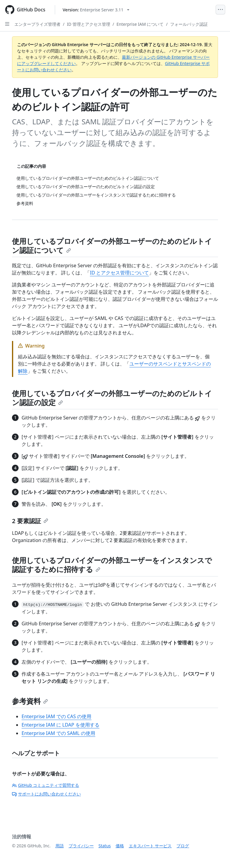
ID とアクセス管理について (119, 273)
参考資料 (30, 701)
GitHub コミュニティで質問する (46, 785)
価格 (120, 846)
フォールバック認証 (189, 24)
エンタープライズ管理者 (37, 24)
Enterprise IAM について (140, 24)
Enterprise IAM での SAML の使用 (58, 733)
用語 (60, 846)
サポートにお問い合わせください (46, 794)
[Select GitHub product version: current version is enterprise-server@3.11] (96, 10)
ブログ (183, 846)
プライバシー (81, 846)
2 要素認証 (30, 521)
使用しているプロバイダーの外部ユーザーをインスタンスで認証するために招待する (112, 565)
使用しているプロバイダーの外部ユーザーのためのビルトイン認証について (112, 246)
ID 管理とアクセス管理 (88, 24)
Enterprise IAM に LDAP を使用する (60, 725)
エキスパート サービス (150, 846)
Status (105, 846)
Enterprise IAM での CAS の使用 (56, 716)
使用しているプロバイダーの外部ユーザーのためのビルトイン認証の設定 (112, 398)
